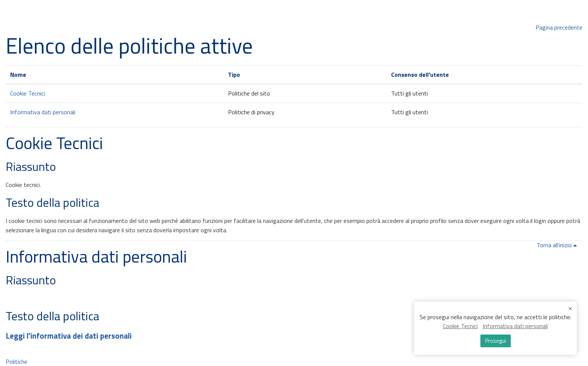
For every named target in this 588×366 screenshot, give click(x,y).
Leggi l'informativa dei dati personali (69, 336)
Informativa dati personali (43, 112)
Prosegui (495, 341)
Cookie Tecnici (28, 93)
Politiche (16, 362)
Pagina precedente (559, 27)
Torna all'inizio (558, 245)
